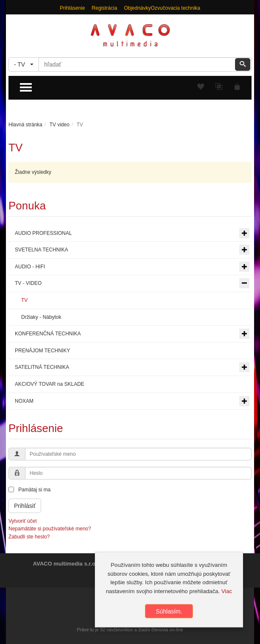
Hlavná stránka (25, 125)
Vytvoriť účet (23, 521)
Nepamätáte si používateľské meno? (50, 529)
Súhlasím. (169, 613)
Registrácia (105, 8)
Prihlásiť (25, 506)
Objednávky (137, 8)
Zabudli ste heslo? (29, 537)
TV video (59, 125)
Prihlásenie (72, 8)
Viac (227, 593)
